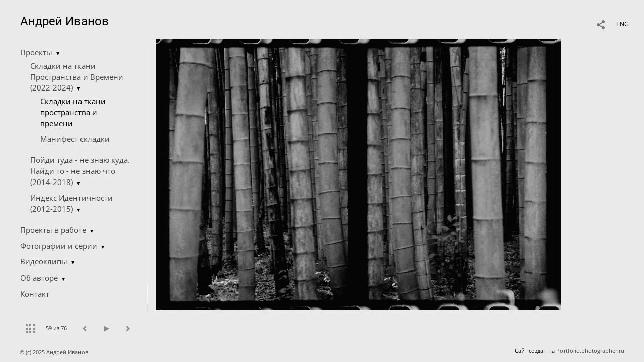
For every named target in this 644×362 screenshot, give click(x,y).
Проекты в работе (53, 230)
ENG (623, 24)
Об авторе (39, 278)
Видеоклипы (44, 261)
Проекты (36, 52)
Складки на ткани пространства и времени (73, 112)
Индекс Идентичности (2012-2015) (71, 203)
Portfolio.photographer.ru (590, 351)
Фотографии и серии (59, 246)
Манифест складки (75, 139)
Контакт (35, 294)
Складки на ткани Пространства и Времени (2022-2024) (77, 77)
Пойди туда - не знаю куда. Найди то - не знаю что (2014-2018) (80, 171)
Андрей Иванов (64, 21)
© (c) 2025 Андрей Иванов (55, 352)
